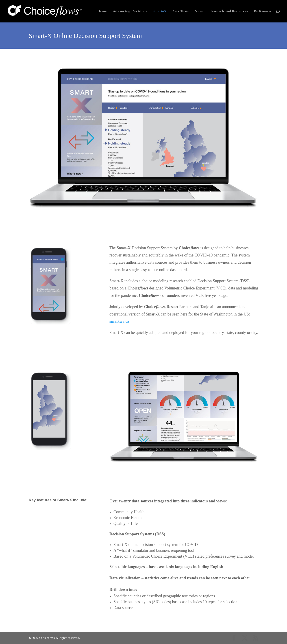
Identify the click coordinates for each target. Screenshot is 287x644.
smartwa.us (119, 321)
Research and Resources (229, 12)
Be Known (262, 12)
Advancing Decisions (130, 12)
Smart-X (160, 12)
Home (102, 12)
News (199, 12)
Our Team (181, 12)
